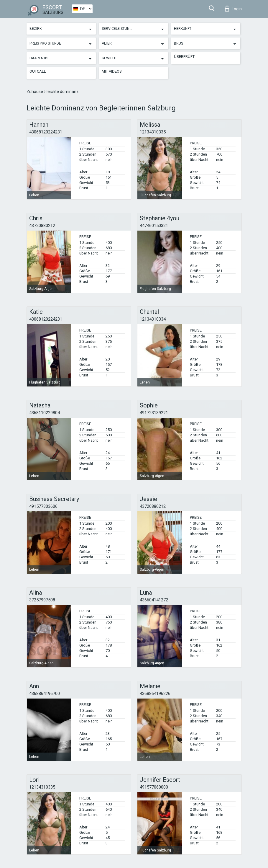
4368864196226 (155, 694)
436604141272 (154, 600)
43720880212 (42, 226)
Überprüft (184, 57)
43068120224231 (46, 132)
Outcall (38, 71)
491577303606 (43, 506)
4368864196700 (45, 694)
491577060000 (154, 787)
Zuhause (35, 92)
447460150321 (154, 226)
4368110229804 (45, 413)
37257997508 (42, 600)
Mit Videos (112, 71)
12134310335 (153, 132)
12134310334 (153, 319)
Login (233, 9)
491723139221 (154, 413)
